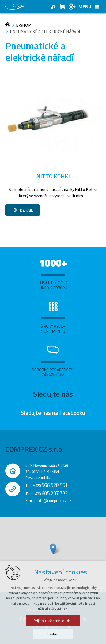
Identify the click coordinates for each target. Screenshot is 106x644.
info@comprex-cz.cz (54, 501)
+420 (50, 486)
